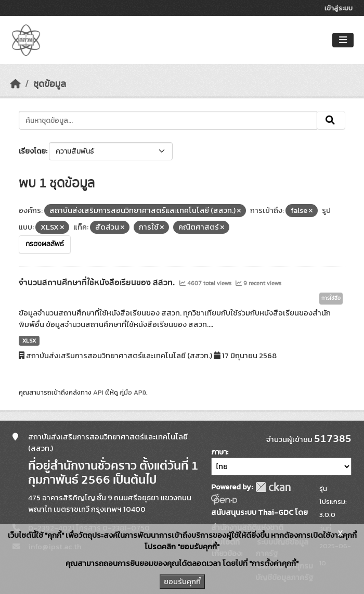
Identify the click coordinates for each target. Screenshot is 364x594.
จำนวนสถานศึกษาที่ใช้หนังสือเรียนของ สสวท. (98, 283)
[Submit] (331, 120)
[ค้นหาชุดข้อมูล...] (168, 120)
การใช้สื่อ (331, 298)
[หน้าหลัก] (16, 84)
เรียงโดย (32, 151)
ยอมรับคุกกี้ (182, 582)
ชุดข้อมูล (50, 84)
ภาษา (219, 452)
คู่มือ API (132, 392)
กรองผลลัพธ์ (45, 244)
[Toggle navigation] (343, 40)
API (98, 392)
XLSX (29, 340)
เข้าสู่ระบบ (339, 8)
